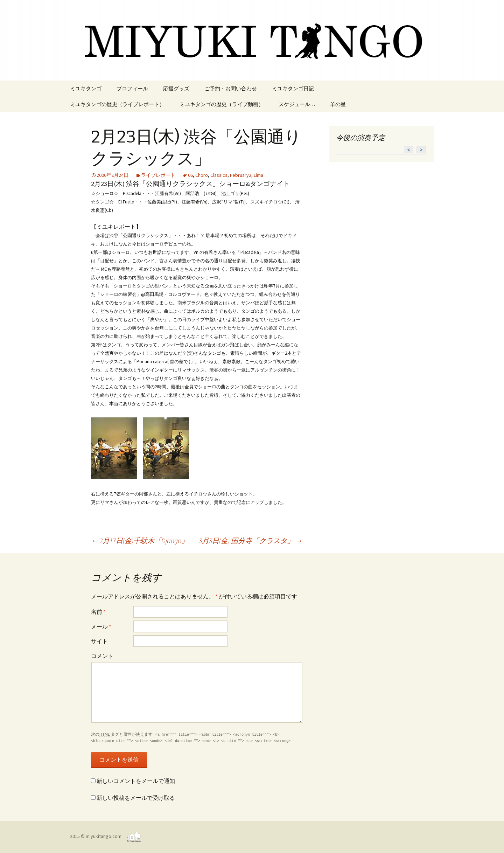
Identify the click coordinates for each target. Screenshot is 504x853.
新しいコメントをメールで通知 (136, 781)
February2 (241, 175)
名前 (98, 612)
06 (190, 175)
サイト (99, 641)
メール (101, 626)
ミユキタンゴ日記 (293, 88)
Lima (258, 175)
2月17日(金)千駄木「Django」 (140, 540)
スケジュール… (297, 104)
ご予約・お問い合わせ (231, 88)
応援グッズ (176, 88)
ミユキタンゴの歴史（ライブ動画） (222, 104)
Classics (219, 175)
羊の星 (338, 104)
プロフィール (132, 88)
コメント (102, 656)
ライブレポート (158, 175)
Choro (202, 175)
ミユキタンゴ (86, 88)
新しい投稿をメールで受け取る (136, 798)
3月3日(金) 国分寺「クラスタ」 (251, 540)
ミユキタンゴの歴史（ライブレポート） (117, 104)
